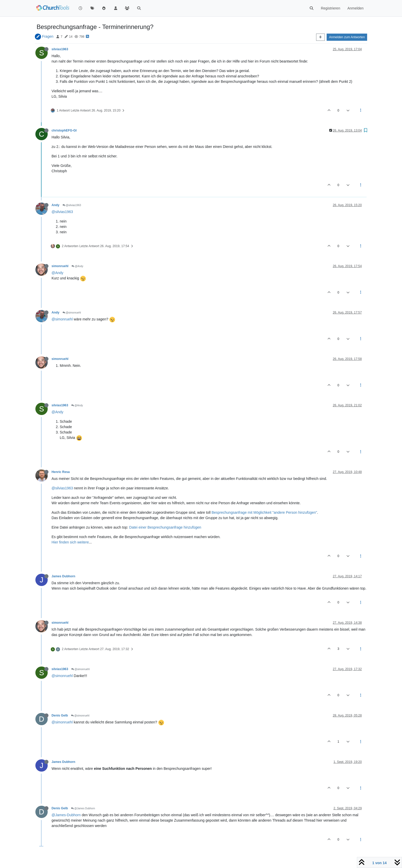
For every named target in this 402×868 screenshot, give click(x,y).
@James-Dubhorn (66, 815)
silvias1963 (60, 49)
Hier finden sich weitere (70, 542)
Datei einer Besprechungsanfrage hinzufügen (165, 527)
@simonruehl (72, 313)
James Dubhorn (63, 576)
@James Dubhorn (83, 808)
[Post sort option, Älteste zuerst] (320, 37)
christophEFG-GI (64, 130)
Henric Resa (61, 472)
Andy (56, 205)
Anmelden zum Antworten (347, 37)
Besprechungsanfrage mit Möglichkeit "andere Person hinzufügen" (264, 512)
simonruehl (60, 266)
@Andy (77, 266)
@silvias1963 (72, 205)
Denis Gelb (60, 715)
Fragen (48, 36)
